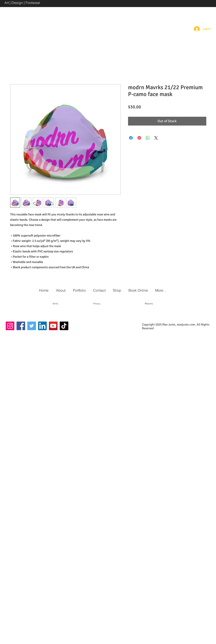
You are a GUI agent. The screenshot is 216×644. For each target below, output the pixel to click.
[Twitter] (32, 326)
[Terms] (55, 304)
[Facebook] (21, 326)
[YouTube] (53, 326)
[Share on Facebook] (131, 138)
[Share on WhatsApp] (148, 138)
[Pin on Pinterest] (139, 138)
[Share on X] (156, 138)
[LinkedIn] (42, 326)
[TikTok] (64, 326)
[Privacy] (97, 304)
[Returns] (149, 304)
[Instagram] (10, 326)
